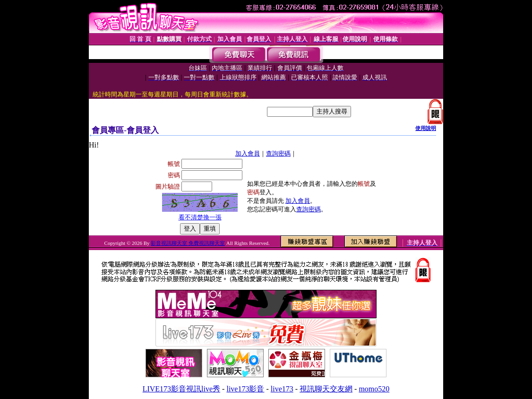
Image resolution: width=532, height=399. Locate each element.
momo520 (374, 389)
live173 (282, 389)
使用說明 (426, 128)
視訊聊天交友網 (326, 389)
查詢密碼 (278, 153)
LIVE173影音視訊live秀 (181, 389)
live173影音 (245, 389)
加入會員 (248, 153)
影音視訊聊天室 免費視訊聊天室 (188, 243)
